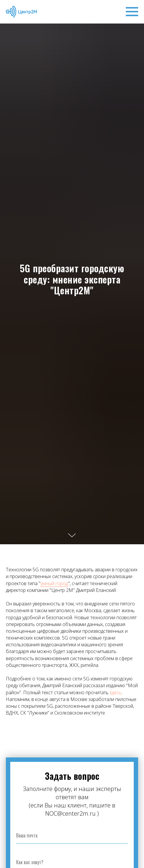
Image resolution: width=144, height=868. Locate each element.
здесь (116, 692)
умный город (54, 583)
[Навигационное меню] (132, 12)
